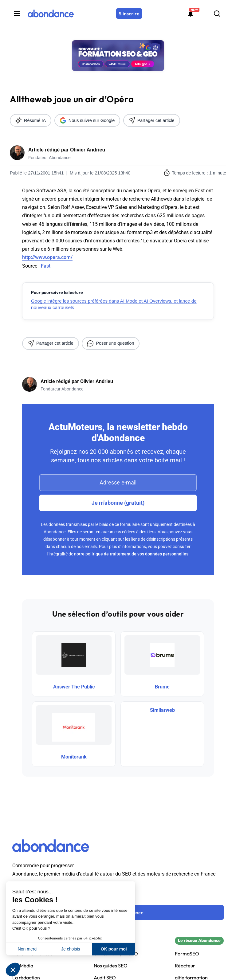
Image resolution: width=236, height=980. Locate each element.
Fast (46, 266)
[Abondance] (51, 14)
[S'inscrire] (129, 14)
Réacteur (185, 966)
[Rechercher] (217, 14)
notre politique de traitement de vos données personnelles (131, 554)
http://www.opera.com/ (47, 257)
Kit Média (23, 966)
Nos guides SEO (111, 966)
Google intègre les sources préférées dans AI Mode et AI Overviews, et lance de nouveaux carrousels (114, 304)
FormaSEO (187, 954)
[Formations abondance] (191, 14)
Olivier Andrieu (88, 150)
